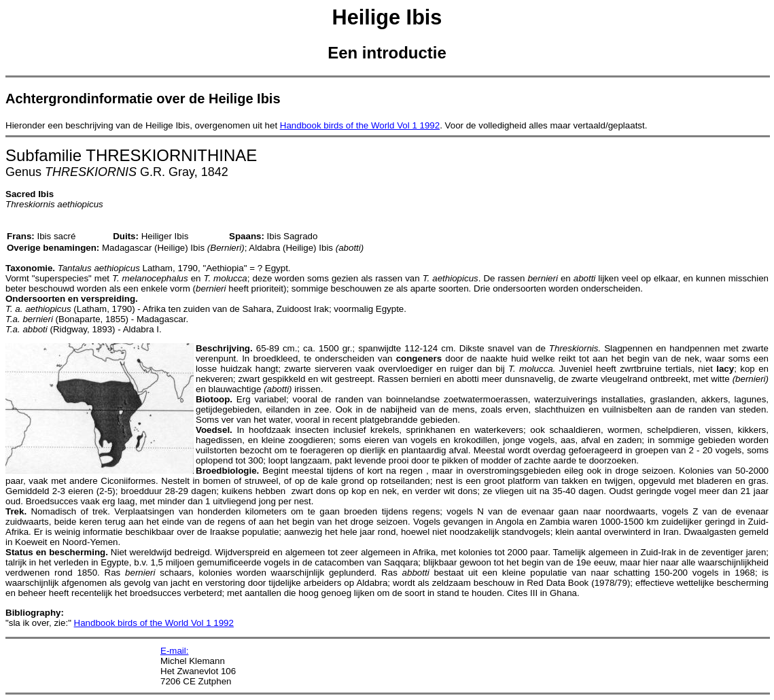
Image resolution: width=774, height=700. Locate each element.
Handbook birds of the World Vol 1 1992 (360, 125)
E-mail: (174, 651)
